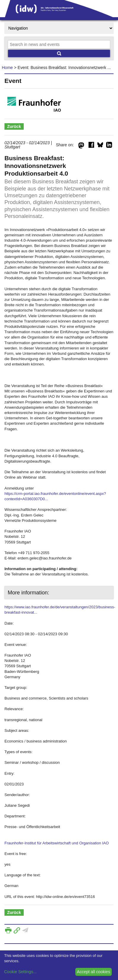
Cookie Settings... (20, 972)
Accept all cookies (93, 972)
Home (7, 68)
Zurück (14, 126)
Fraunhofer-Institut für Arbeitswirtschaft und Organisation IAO (57, 843)
